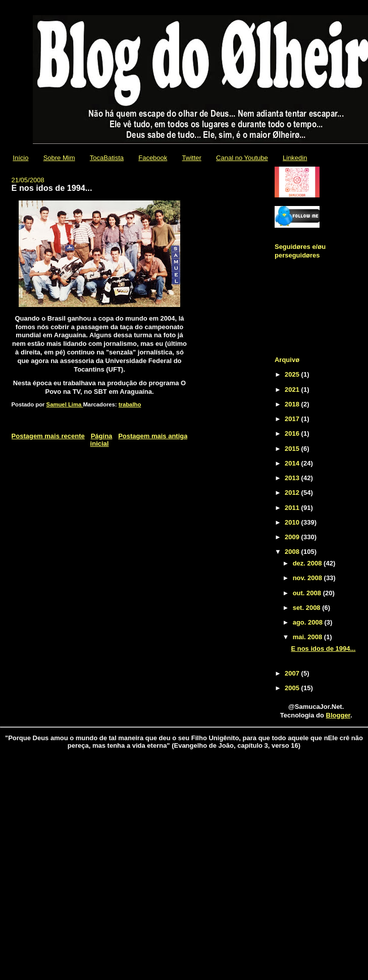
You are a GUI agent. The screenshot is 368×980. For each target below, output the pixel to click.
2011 (293, 508)
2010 (293, 522)
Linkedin (295, 158)
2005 (293, 688)
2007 (293, 673)
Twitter (192, 158)
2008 (293, 552)
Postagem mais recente (48, 436)
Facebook (153, 158)
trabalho (130, 404)
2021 (293, 390)
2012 (293, 493)
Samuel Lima (65, 404)
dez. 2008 (308, 563)
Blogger (338, 715)
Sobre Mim (59, 158)
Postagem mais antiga (153, 436)
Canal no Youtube (242, 158)
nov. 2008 (308, 578)
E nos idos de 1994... (323, 649)
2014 (293, 463)
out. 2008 (308, 593)
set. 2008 (308, 608)
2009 (293, 537)
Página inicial (101, 440)
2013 (293, 478)
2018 (293, 404)
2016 (293, 433)
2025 (293, 374)
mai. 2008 (308, 637)
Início (20, 158)
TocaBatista (107, 158)
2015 (293, 449)
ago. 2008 (309, 622)
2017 (293, 419)
